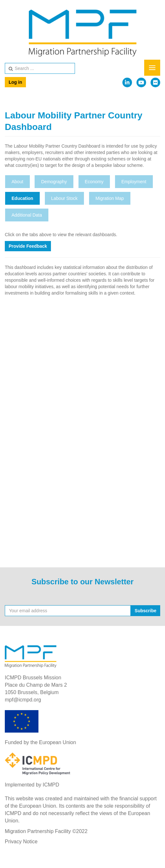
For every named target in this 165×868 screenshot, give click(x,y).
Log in (15, 82)
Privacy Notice (21, 842)
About (17, 182)
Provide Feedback (28, 246)
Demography (54, 182)
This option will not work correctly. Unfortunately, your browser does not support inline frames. (82, 426)
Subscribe (145, 611)
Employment (134, 182)
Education (22, 198)
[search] (40, 68)
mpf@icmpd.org (23, 700)
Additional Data (27, 215)
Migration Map (110, 198)
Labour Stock (65, 198)
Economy (94, 182)
